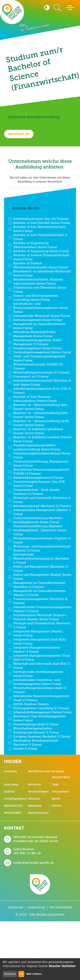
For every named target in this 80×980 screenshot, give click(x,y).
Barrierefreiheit (61, 907)
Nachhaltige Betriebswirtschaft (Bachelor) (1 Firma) (33, 742)
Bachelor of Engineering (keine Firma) (38, 251)
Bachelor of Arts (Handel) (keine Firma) (39, 223)
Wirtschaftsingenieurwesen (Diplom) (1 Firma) (39, 540)
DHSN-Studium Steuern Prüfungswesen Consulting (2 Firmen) (39, 706)
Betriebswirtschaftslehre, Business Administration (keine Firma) (35, 281)
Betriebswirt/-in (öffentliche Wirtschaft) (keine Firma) (40, 273)
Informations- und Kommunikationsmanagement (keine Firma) (38, 308)
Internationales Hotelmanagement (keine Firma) (36, 674)
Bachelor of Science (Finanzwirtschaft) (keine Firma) (39, 257)
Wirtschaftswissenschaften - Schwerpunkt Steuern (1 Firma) (33, 730)
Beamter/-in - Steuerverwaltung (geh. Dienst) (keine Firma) (38, 407)
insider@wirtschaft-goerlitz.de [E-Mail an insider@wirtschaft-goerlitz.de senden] (34, 863)
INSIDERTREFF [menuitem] (13, 813)
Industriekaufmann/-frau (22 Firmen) (38, 219)
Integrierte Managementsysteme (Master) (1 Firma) (34, 649)
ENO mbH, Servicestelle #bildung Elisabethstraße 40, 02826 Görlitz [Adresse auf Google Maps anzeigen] (36, 839)
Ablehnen (10, 974)
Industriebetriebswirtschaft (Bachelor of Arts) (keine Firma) (40, 383)
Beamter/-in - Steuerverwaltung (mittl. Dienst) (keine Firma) (39, 423)
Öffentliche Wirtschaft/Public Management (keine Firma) (32, 334)
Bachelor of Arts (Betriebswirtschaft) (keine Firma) (37, 229)
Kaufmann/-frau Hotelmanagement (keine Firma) (37, 718)
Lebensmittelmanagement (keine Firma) (40, 712)
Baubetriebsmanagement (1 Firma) (36, 478)
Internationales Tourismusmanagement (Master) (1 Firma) (40, 609)
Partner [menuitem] (57, 806)
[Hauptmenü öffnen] (70, 7)
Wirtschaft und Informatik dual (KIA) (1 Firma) (39, 666)
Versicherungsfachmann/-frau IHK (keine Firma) (36, 484)
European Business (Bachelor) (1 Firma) (39, 737)
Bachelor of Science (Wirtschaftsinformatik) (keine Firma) (38, 265)
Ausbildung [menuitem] (11, 785)
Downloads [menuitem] (35, 806)
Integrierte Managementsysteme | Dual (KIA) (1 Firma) (39, 658)
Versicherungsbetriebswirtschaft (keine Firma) (39, 455)
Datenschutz (37, 907)
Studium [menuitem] (9, 792)
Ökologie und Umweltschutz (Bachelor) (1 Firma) (39, 625)
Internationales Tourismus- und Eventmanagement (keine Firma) (35, 682)
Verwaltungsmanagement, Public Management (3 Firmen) (35, 342)
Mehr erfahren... (35, 974)
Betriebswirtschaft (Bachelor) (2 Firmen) (40, 506)
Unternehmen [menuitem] (60, 792)
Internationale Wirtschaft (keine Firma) (39, 316)
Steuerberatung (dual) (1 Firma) (33, 724)
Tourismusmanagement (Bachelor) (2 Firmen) (38, 601)
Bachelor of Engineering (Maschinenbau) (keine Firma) (33, 245)
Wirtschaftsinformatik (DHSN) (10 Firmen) (35, 366)
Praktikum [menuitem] (11, 771)
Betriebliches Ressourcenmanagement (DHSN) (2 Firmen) (39, 471)
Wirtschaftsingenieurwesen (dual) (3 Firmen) (37, 690)
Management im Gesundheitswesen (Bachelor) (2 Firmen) (37, 585)
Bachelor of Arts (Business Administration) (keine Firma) (32, 399)
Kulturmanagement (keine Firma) (35, 320)
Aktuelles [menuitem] (34, 799)
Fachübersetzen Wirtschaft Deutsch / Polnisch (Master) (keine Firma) (38, 617)
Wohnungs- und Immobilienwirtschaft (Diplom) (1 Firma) (39, 548)
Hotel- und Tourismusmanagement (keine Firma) (37, 358)
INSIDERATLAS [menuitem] (13, 806)
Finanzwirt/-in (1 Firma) (28, 377)
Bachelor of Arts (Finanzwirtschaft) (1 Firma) (38, 237)
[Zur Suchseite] (57, 8)
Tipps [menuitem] (55, 785)
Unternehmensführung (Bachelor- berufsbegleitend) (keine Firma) (36, 520)
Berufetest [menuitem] (35, 785)
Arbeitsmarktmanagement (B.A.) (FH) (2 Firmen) (40, 391)
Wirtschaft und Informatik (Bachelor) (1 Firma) (39, 500)
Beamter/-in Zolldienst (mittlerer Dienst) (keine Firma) (40, 439)
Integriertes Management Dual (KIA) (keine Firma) (37, 641)
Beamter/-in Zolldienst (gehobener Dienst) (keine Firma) (36, 431)
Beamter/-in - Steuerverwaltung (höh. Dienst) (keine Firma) (38, 415)
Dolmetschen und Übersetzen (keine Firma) (37, 289)
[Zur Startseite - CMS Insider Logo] (12, 12)
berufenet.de (19, 134)
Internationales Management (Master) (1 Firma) (39, 512)
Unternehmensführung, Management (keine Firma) (38, 463)
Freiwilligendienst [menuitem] (16, 799)
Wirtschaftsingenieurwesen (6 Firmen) (39, 373)
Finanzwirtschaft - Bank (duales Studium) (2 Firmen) (34, 492)
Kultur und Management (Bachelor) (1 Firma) (38, 569)
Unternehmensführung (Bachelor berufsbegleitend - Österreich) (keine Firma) (37, 530)
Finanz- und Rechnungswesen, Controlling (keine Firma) (34, 298)
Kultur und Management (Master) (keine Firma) (40, 577)
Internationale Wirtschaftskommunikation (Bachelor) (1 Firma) (39, 558)
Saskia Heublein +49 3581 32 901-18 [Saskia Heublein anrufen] (27, 851)
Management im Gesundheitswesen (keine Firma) (37, 326)
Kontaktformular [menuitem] (38, 813)
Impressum (16, 907)
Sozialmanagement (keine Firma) (35, 348)
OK (21, 974)
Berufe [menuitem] (56, 799)
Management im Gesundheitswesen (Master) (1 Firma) (37, 593)
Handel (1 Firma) (23, 749)
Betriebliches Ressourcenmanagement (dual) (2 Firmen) (39, 698)
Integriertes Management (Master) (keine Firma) (35, 633)
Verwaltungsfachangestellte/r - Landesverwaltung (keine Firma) (34, 447)
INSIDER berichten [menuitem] (40, 771)
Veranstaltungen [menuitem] (38, 792)
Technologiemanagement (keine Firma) (40, 352)
